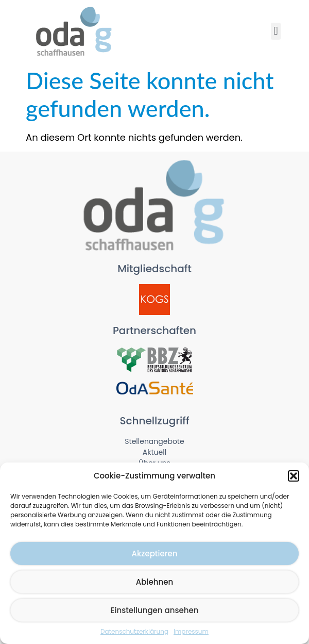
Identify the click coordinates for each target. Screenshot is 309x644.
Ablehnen (154, 582)
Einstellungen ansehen (155, 610)
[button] (294, 476)
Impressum (191, 631)
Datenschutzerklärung (134, 631)
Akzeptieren (155, 554)
